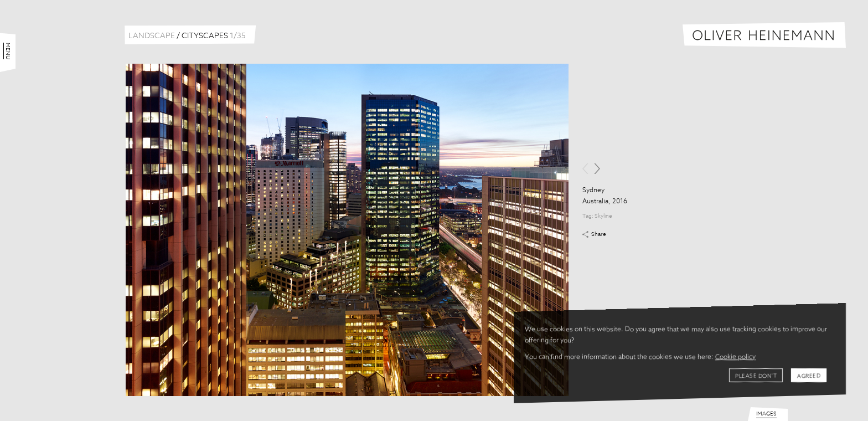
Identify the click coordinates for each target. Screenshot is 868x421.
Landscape (152, 36)
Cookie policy (735, 357)
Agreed (809, 376)
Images (766, 414)
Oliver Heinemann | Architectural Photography (764, 35)
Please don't (756, 376)
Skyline (603, 216)
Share (599, 234)
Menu (8, 51)
